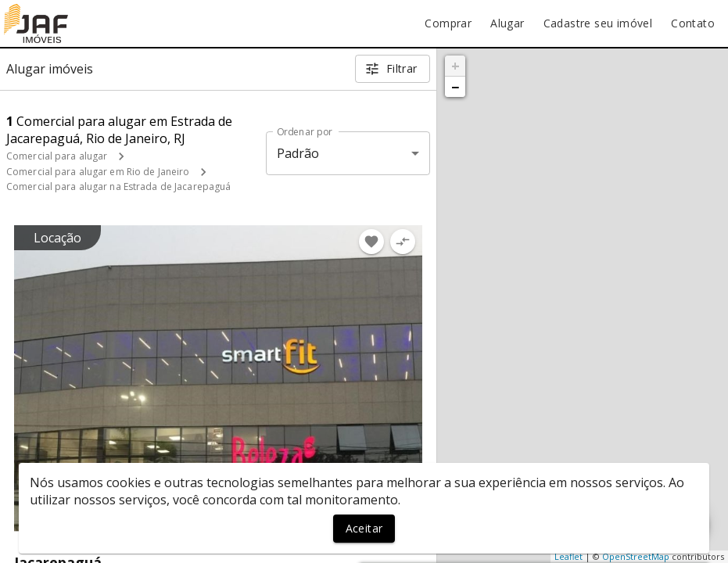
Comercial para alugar (57, 156)
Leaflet (568, 556)
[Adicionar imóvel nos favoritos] (371, 242)
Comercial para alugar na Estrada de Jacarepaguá (118, 186)
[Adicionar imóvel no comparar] (403, 242)
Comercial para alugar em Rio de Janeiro (98, 172)
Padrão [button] (298, 153)
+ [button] (455, 66)
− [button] (455, 87)
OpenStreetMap (636, 556)
